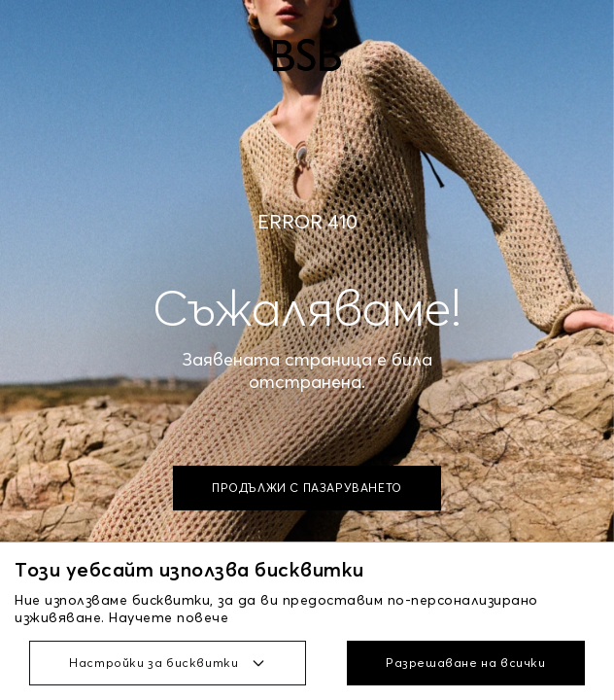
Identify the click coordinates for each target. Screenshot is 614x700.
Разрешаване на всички (466, 663)
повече (203, 617)
